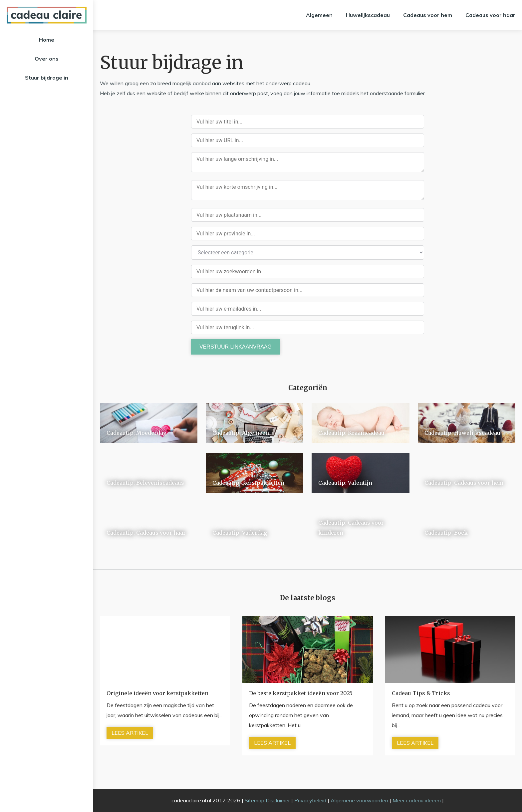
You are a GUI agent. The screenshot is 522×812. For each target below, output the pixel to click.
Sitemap (255, 800)
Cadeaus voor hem (428, 15)
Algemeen (319, 15)
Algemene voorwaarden (359, 800)
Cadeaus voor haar (490, 15)
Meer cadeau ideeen (417, 800)
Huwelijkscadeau (368, 15)
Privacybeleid (310, 800)
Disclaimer (278, 800)
